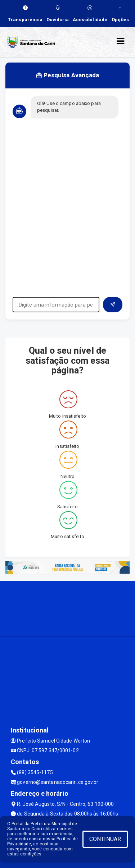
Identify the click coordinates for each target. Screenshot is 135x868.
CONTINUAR (105, 839)
